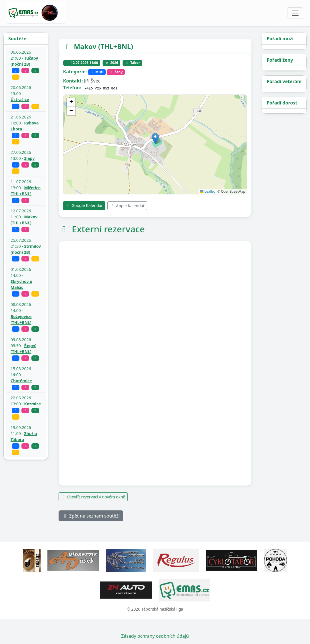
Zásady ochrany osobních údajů (155, 636)
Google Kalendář (84, 205)
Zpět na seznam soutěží (91, 516)
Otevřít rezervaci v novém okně (93, 497)
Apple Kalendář (127, 206)
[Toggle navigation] (295, 13)
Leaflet (207, 192)
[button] (155, 139)
